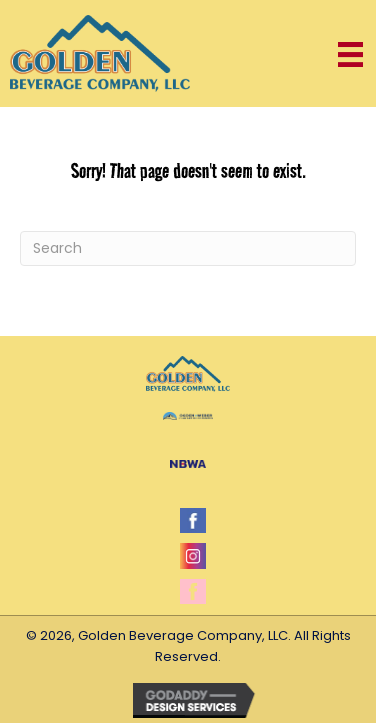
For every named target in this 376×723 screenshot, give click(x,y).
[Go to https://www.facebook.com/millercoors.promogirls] (192, 591)
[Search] (188, 248)
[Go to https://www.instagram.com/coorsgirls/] (192, 555)
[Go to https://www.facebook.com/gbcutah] (192, 520)
